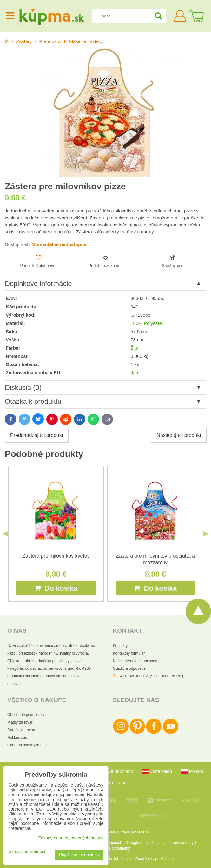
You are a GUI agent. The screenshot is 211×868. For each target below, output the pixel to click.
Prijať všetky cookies (79, 855)
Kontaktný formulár (129, 653)
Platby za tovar (20, 722)
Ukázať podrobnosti (27, 852)
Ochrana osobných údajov (29, 745)
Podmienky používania (155, 859)
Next (206, 534)
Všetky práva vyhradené (128, 832)
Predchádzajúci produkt (37, 435)
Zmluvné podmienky (113, 848)
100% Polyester (147, 323)
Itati (134, 373)
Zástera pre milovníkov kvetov (56, 556)
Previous (5, 534)
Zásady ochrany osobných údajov (71, 838)
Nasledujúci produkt (179, 435)
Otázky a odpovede (129, 668)
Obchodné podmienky (26, 715)
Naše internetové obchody (135, 661)
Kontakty (120, 646)
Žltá (134, 348)
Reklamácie (17, 738)
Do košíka (56, 588)
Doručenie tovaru (22, 730)
